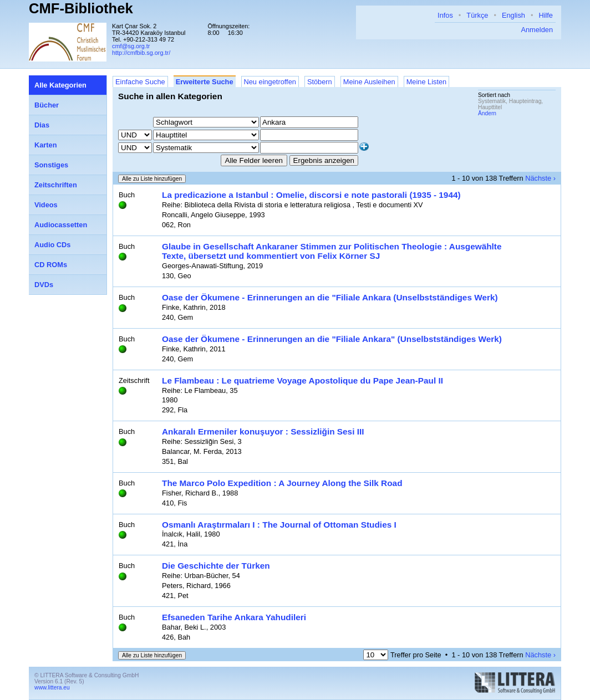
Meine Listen (427, 82)
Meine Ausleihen (369, 82)
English (513, 15)
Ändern (487, 113)
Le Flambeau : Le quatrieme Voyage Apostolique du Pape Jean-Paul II (302, 380)
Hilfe (546, 15)
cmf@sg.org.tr (131, 46)
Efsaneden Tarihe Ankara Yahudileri (234, 617)
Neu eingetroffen (270, 82)
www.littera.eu (52, 688)
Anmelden (537, 30)
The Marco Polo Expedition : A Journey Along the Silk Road (282, 483)
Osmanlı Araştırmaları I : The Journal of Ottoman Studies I (279, 525)
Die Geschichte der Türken (216, 566)
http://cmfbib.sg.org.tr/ (141, 53)
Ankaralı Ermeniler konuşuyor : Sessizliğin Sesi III (263, 431)
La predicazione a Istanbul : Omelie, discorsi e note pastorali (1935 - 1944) (311, 195)
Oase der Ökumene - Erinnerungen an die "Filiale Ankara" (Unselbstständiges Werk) (332, 339)
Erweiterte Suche (205, 82)
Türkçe (477, 15)
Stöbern (320, 82)
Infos (445, 15)
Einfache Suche (140, 82)
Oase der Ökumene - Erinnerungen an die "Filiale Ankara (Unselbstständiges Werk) (330, 297)
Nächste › (540, 178)
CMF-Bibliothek (81, 8)
